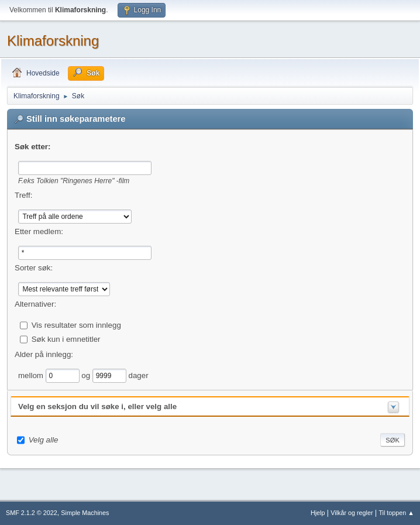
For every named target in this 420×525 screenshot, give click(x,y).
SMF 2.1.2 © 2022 (32, 513)
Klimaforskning (53, 41)
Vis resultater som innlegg (76, 325)
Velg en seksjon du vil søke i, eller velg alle (97, 406)
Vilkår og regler (352, 513)
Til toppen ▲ (396, 513)
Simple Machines (85, 513)
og (87, 375)
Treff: (23, 195)
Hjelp (318, 513)
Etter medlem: (39, 231)
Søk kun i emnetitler (66, 339)
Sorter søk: (34, 268)
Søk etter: (32, 147)
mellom (32, 375)
